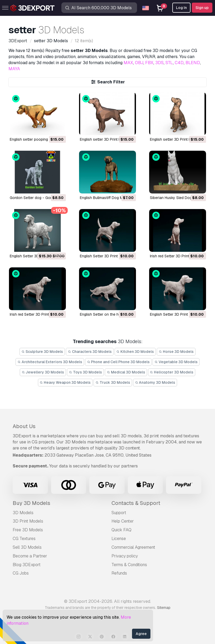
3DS (159, 63)
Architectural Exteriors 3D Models (50, 362)
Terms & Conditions (129, 565)
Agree (141, 634)
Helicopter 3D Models (172, 372)
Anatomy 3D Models (155, 382)
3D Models (23, 513)
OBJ (139, 63)
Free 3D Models (28, 530)
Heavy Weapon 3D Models (65, 382)
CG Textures (24, 539)
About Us (24, 426)
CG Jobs (21, 573)
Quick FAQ (121, 530)
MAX (128, 63)
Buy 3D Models (31, 503)
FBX (149, 63)
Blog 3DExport (27, 565)
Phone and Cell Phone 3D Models (118, 362)
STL (169, 63)
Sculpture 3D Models (42, 352)
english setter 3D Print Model (104, 139)
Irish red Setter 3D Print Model (175, 256)
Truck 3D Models (113, 382)
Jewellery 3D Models (43, 372)
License (119, 539)
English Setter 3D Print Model (34, 256)
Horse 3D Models (176, 352)
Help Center (123, 521)
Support (119, 513)
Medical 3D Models (126, 372)
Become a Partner (30, 556)
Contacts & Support (136, 503)
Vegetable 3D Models (176, 362)
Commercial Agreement (133, 547)
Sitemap (164, 608)
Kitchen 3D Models (135, 352)
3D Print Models (28, 521)
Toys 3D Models (85, 372)
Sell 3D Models (27, 547)
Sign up (202, 8)
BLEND (193, 63)
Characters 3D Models (90, 352)
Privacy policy (125, 556)
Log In (181, 8)
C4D (179, 63)
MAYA (14, 69)
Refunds (119, 573)
